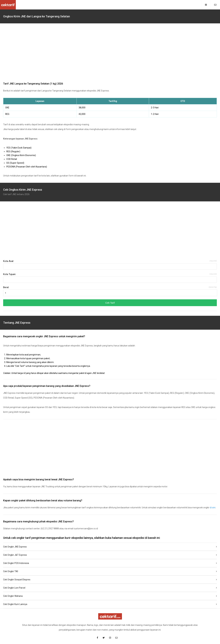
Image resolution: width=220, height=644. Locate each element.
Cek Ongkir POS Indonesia (110, 563)
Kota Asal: (110, 261)
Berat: (110, 287)
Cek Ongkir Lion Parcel (110, 588)
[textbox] (110, 266)
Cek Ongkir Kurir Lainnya (110, 604)
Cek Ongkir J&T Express (110, 555)
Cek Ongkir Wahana (110, 596)
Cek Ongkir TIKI (110, 571)
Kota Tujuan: (110, 274)
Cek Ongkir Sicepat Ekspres (110, 580)
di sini (213, 508)
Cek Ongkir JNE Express (110, 547)
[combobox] (110, 266)
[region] (110, 53)
